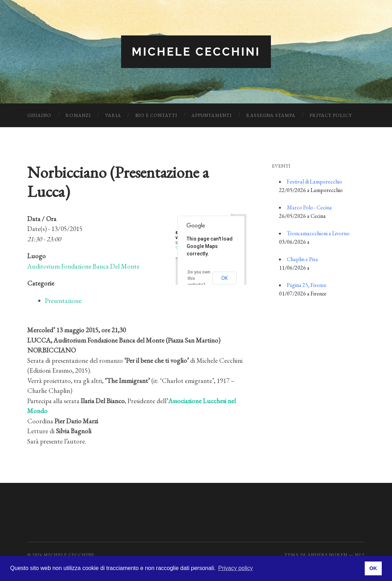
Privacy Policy (331, 115)
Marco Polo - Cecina (309, 207)
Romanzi (78, 115)
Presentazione (63, 301)
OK (225, 278)
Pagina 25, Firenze (307, 285)
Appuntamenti (212, 115)
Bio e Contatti (156, 115)
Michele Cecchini (196, 52)
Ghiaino (39, 115)
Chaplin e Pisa (302, 259)
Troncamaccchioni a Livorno (318, 233)
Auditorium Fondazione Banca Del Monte (83, 266)
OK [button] (373, 568)
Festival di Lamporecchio (314, 182)
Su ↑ (360, 555)
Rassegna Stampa (271, 115)
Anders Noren (327, 555)
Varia (113, 115)
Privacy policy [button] (235, 568)
